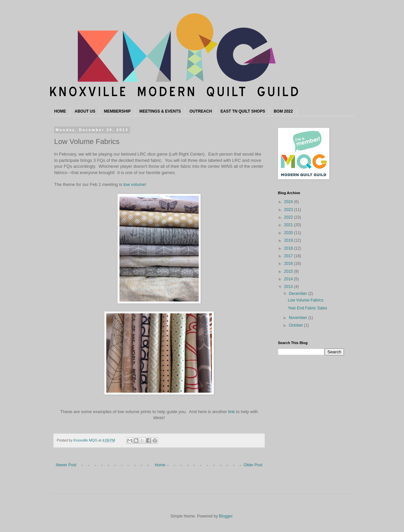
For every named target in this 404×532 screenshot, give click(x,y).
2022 (289, 217)
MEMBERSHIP (117, 111)
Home (160, 465)
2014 (289, 279)
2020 (289, 233)
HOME (60, 111)
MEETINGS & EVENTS (160, 111)
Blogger (226, 516)
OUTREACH (201, 111)
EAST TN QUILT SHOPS (243, 111)
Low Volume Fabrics (306, 300)
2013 (289, 287)
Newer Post (66, 465)
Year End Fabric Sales (307, 308)
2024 (289, 202)
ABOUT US (85, 111)
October (296, 325)
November (299, 318)
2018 (289, 248)
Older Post (253, 465)
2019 (289, 240)
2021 (289, 225)
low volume (134, 184)
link (231, 412)
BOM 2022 (283, 111)
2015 (289, 271)
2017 (289, 256)
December (299, 294)
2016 (289, 264)
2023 (289, 210)
